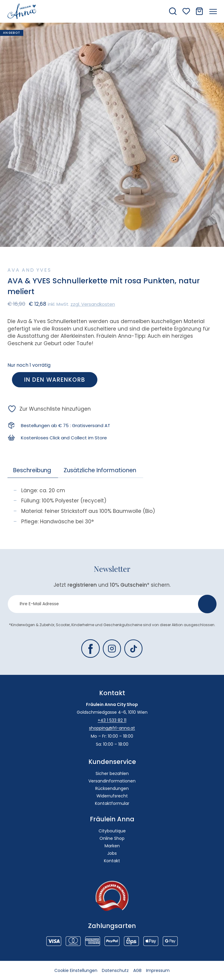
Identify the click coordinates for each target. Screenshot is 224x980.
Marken (112, 846)
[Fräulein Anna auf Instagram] (112, 649)
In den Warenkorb (55, 380)
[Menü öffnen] (213, 11)
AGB (137, 970)
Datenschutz (115, 970)
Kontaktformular (112, 803)
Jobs (112, 853)
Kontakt (112, 861)
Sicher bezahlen (112, 773)
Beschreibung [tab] (32, 470)
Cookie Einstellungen (76, 970)
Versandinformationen (112, 781)
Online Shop (112, 838)
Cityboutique (112, 831)
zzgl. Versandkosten (93, 304)
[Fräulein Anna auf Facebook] (90, 649)
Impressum (158, 970)
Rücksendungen (112, 788)
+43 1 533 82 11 (112, 720)
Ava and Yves (29, 270)
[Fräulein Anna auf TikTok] (134, 649)
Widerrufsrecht (112, 796)
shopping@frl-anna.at (112, 728)
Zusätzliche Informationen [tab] (100, 470)
